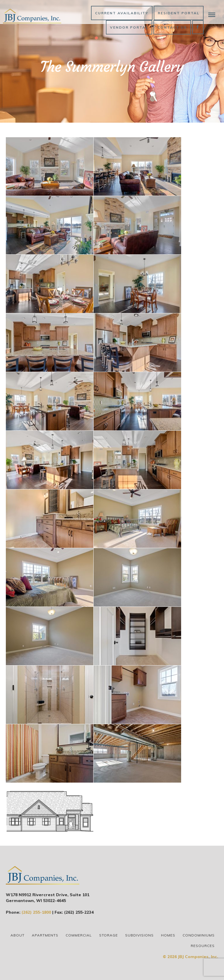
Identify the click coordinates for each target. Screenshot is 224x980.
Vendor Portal (129, 27)
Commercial (79, 935)
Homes (168, 935)
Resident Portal (179, 13)
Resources (203, 946)
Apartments (45, 935)
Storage (108, 935)
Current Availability (122, 13)
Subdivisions (139, 935)
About (17, 935)
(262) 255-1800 (36, 912)
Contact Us (172, 27)
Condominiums (199, 935)
